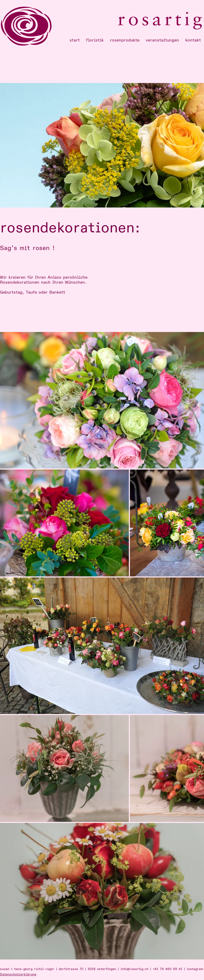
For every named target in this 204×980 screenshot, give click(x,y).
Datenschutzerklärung (18, 974)
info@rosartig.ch (134, 969)
